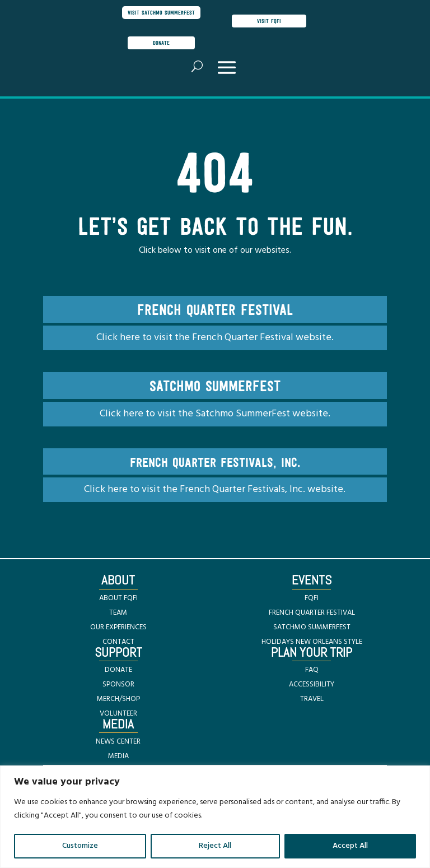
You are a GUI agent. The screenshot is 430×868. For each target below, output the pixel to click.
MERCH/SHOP (118, 699)
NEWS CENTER (118, 742)
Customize (80, 846)
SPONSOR (118, 684)
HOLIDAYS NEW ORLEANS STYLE (312, 642)
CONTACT (118, 642)
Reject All (215, 846)
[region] (215, 817)
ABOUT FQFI (118, 598)
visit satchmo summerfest (161, 12)
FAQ (312, 670)
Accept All (350, 846)
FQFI (312, 598)
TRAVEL (312, 699)
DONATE (118, 670)
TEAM (118, 613)
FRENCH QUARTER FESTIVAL (312, 613)
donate (161, 43)
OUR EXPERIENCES (118, 627)
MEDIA (118, 756)
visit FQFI (269, 21)
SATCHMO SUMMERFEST (312, 627)
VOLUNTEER (118, 714)
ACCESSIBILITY (312, 684)
